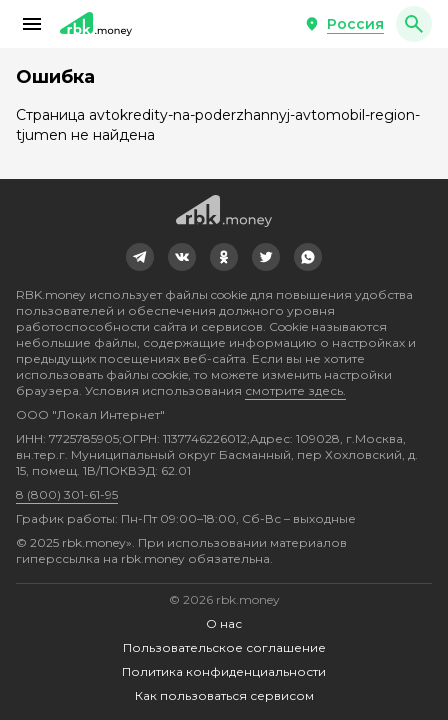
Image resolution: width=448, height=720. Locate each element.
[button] (32, 24)
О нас (224, 623)
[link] (140, 257)
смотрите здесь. (295, 390)
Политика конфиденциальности (224, 671)
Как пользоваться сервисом (224, 695)
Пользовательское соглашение (224, 647)
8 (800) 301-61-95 (67, 494)
